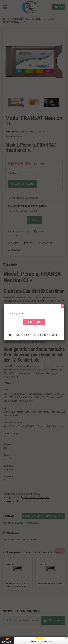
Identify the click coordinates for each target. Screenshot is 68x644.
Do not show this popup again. (33, 335)
